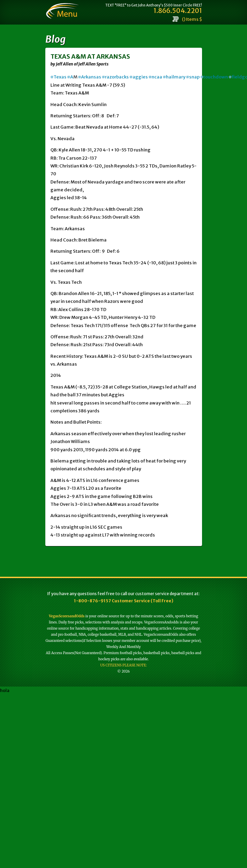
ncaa (155, 77)
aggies (139, 77)
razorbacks (115, 77)
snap (193, 77)
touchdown (214, 77)
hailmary (174, 77)
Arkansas (90, 77)
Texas (58, 77)
